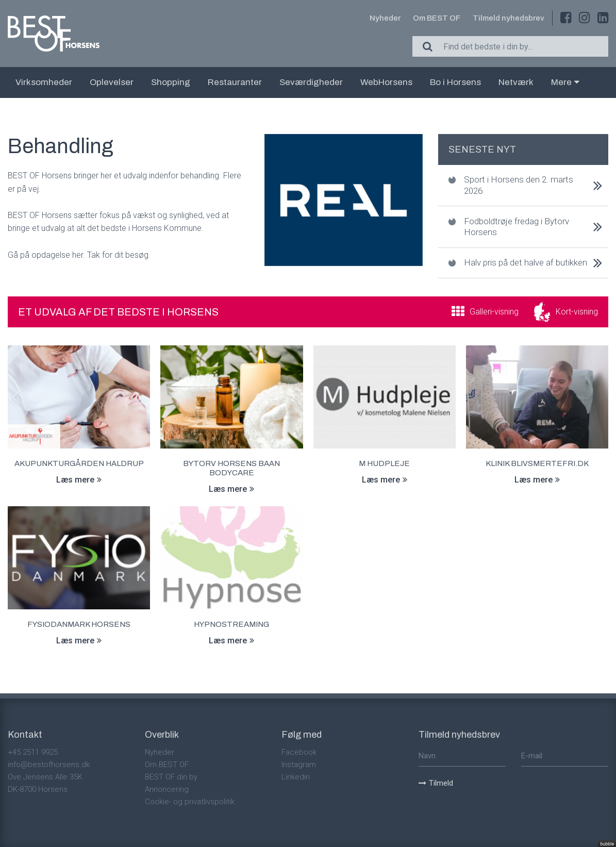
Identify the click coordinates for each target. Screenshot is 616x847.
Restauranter (235, 82)
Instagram (299, 765)
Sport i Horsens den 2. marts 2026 (519, 185)
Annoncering (167, 789)
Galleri (494, 312)
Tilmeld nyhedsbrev (509, 18)
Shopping (171, 82)
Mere (565, 82)
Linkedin (296, 777)
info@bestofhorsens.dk (49, 765)
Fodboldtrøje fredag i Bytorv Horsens (517, 227)
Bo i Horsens (455, 82)
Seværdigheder (311, 82)
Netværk (516, 82)
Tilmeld (436, 783)
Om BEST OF (437, 18)
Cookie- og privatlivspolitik (190, 802)
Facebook (299, 752)
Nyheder (385, 18)
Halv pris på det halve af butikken (526, 262)
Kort (577, 312)
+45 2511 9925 (33, 752)
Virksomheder (44, 82)
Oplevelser (112, 82)
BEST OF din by (171, 777)
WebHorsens (386, 82)
